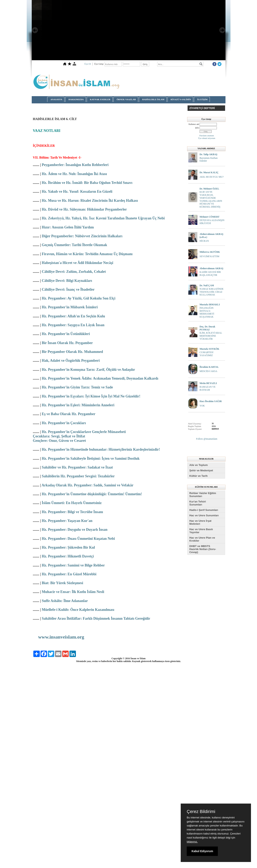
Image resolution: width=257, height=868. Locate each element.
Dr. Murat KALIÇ (209, 172)
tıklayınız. (192, 842)
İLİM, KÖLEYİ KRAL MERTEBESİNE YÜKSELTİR (211, 336)
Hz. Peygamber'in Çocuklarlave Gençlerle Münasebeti (84, 432)
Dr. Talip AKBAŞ (209, 154)
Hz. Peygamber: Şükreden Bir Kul (68, 547)
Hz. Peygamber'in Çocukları (64, 423)
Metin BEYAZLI (208, 383)
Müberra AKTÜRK (210, 252)
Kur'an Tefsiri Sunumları (198, 503)
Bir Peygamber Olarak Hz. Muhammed (72, 352)
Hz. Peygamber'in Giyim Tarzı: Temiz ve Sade (77, 387)
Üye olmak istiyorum (207, 138)
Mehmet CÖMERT (210, 217)
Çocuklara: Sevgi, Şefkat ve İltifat (59, 436)
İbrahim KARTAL (209, 367)
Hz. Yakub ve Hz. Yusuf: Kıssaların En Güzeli (77, 192)
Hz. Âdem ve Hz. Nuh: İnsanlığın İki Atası (74, 174)
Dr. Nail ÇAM (207, 285)
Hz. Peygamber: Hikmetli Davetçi (68, 556)
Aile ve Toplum (199, 465)
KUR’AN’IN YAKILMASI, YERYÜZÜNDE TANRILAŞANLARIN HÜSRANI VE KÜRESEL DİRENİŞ (211, 199)
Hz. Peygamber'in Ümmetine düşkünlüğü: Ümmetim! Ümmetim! (92, 494)
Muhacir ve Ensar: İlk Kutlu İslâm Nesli (73, 592)
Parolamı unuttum (207, 136)
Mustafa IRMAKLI (210, 305)
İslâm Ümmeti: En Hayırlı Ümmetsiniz (72, 503)
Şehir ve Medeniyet (201, 470)
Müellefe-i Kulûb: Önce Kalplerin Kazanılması (78, 610)
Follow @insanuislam (207, 439)
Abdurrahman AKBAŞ (211, 268)
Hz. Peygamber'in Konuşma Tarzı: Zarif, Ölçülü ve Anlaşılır (88, 370)
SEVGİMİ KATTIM (209, 256)
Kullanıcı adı (194, 124)
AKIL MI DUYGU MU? (212, 177)
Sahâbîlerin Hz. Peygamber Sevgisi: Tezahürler (78, 476)
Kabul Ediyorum (202, 851)
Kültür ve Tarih (198, 476)
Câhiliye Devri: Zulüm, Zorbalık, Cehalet (74, 272)
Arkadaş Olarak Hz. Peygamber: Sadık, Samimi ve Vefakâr (88, 485)
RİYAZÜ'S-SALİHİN (181, 99)
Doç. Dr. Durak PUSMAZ (207, 328)
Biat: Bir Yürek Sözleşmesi (62, 583)
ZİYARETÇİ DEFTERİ (202, 108)
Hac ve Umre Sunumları (204, 515)
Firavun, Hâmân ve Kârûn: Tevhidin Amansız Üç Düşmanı (87, 254)
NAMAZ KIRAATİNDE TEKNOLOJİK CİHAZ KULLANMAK (212, 292)
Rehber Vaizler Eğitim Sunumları (203, 495)
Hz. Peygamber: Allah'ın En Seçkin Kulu (73, 316)
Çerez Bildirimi (201, 812)
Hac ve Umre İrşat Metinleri (200, 522)
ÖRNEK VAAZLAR (126, 99)
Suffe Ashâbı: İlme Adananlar (65, 601)
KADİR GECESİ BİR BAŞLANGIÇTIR (210, 274)
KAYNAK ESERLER (100, 99)
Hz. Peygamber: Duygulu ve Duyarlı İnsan (75, 530)
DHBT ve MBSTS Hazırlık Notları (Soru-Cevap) (203, 549)
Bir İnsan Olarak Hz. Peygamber (67, 343)
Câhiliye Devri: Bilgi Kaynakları (67, 281)
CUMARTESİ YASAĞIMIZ (207, 354)
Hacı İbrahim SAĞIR (211, 401)
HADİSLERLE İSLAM (153, 99)
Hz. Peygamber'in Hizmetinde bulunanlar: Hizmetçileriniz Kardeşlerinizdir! (101, 449)
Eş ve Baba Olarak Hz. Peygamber (69, 414)
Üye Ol (88, 64)
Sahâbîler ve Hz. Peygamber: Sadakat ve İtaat (77, 467)
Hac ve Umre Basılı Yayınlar (201, 531)
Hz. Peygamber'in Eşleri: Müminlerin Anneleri (78, 405)
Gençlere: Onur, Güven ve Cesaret (59, 441)
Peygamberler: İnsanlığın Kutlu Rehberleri (75, 165)
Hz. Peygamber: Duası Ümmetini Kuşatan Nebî (78, 539)
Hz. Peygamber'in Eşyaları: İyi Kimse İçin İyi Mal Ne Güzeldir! (91, 396)
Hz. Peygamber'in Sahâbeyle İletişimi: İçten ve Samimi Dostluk (91, 458)
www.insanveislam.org (61, 637)
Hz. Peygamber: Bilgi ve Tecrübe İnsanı (72, 512)
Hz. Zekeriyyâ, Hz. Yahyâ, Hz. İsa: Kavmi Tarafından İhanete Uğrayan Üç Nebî (103, 218)
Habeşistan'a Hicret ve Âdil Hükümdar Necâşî (78, 263)
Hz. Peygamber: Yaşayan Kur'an (67, 521)
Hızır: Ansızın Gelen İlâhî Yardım (68, 227)
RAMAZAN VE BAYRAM (208, 388)
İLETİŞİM (202, 99)
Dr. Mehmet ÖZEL (209, 189)
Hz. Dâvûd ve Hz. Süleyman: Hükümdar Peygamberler (84, 209)
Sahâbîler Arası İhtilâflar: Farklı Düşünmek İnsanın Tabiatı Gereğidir (96, 618)
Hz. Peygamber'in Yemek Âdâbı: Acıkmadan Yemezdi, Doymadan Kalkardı (100, 378)
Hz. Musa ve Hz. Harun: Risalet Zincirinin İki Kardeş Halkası (90, 201)
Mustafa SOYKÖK (209, 349)
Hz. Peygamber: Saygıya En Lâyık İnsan (73, 325)
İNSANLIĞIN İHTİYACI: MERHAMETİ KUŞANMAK (207, 312)
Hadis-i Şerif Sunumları (204, 510)
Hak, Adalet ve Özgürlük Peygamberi (71, 361)
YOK (202, 406)
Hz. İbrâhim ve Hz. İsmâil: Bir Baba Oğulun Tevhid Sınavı (87, 183)
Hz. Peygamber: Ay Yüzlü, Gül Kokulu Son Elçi (79, 298)
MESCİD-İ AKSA (208, 371)
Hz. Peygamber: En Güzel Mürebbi (69, 574)
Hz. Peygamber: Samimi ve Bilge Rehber (73, 565)
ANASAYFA (56, 99)
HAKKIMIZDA (76, 99)
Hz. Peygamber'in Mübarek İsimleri (70, 307)
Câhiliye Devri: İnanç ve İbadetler (68, 289)
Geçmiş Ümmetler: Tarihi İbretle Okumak (74, 245)
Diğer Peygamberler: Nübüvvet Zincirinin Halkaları (82, 236)
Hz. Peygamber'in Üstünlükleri (66, 334)
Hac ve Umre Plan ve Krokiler (202, 539)
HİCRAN (204, 241)
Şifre (197, 128)
